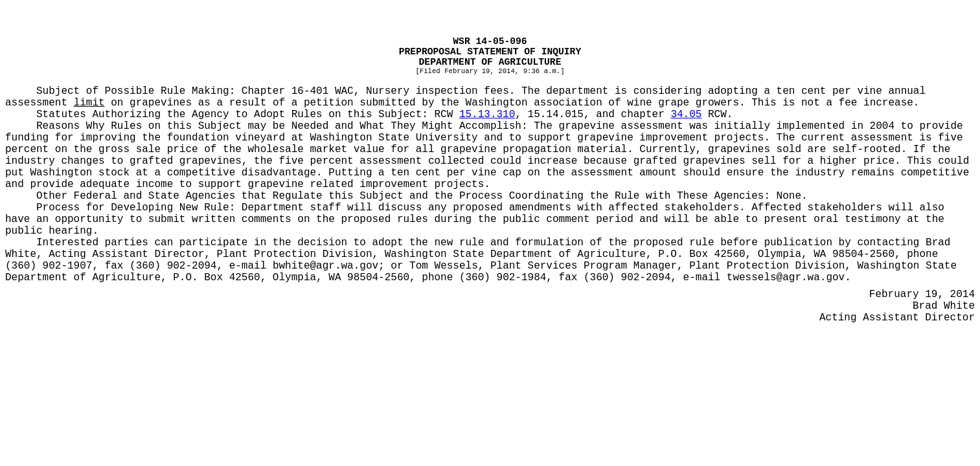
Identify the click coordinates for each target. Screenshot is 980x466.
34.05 (686, 115)
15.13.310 (487, 115)
